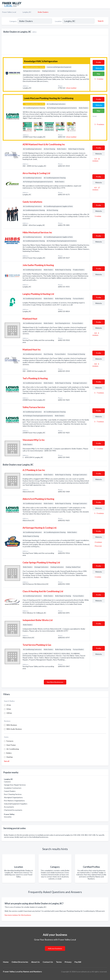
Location (58, 21)
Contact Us (48, 962)
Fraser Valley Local (9, 12)
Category (13, 21)
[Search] (100, 21)
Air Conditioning (13, 749)
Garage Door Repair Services (15, 785)
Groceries (8, 817)
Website (99, 68)
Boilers (9, 753)
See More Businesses (55, 682)
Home (6, 962)
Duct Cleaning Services (13, 794)
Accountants (9, 807)
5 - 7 (99, 393)
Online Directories (20, 962)
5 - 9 (99, 124)
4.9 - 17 (96, 189)
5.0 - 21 (96, 160)
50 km (9, 709)
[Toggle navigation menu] (107, 4)
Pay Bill (78, 962)
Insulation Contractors (13, 788)
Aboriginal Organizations (13, 797)
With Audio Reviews (14, 729)
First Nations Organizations (14, 801)
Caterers (7, 782)
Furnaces (10, 741)
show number (71, 88)
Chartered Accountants (13, 810)
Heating (9, 757)
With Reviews (12, 725)
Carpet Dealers (10, 791)
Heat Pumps (11, 745)
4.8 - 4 (96, 334)
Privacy (68, 962)
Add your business (55, 948)
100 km (9, 713)
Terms (59, 962)
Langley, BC (27, 12)
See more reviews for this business (18, 915)
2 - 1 (99, 449)
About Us (35, 962)
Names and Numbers (32, 971)
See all (7, 761)
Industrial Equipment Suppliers (16, 804)
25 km (9, 705)
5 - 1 (99, 79)
